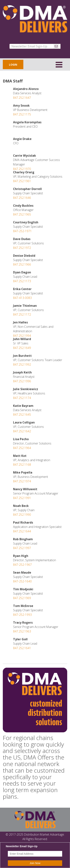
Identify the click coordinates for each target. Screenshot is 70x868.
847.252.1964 (22, 448)
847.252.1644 (22, 531)
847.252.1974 (22, 481)
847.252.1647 (22, 98)
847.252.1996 (22, 381)
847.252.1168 (22, 465)
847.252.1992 (22, 364)
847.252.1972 (22, 248)
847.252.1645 (22, 415)
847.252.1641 (22, 648)
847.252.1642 (22, 431)
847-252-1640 (22, 581)
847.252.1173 (22, 281)
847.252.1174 (22, 398)
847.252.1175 (22, 114)
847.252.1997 (22, 548)
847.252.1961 (22, 181)
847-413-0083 (22, 298)
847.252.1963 (22, 631)
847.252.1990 (22, 515)
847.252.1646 (22, 198)
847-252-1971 (22, 231)
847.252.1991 (22, 498)
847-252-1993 (22, 615)
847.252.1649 (22, 348)
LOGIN (13, 65)
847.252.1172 (22, 314)
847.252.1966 (22, 264)
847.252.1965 (22, 214)
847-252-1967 (22, 565)
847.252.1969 (22, 598)
